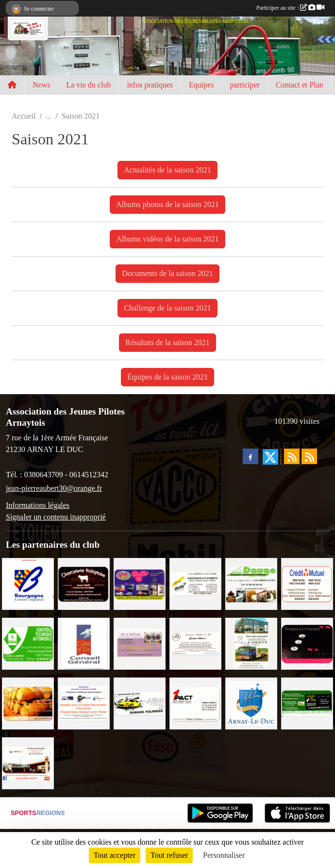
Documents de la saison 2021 (167, 273)
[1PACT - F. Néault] (195, 703)
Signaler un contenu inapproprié (56, 517)
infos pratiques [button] (150, 85)
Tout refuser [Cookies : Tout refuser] (169, 855)
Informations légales (38, 505)
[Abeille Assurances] (195, 583)
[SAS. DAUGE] (251, 583)
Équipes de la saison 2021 (167, 377)
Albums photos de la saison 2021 (167, 204)
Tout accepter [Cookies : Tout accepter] (115, 855)
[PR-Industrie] (84, 703)
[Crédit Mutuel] (307, 583)
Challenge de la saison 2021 (167, 308)
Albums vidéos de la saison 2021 (167, 239)
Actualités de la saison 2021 (167, 170)
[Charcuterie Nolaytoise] (84, 583)
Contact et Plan (300, 85)
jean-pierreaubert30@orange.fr (54, 488)
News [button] (41, 85)
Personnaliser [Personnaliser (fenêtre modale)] (224, 855)
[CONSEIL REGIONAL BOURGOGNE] (28, 583)
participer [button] (245, 85)
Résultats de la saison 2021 (167, 342)
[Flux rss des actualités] (292, 456)
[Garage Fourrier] (140, 703)
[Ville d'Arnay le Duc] (251, 703)
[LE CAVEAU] (140, 643)
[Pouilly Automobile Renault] (28, 762)
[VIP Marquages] (140, 583)
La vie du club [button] (88, 85)
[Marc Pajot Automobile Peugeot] (251, 643)
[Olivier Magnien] (28, 703)
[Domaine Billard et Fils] (195, 643)
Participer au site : (290, 8)
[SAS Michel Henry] (307, 703)
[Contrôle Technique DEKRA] (28, 643)
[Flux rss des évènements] (309, 456)
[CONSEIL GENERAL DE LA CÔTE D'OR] (84, 643)
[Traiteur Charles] (307, 643)
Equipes (201, 85)
